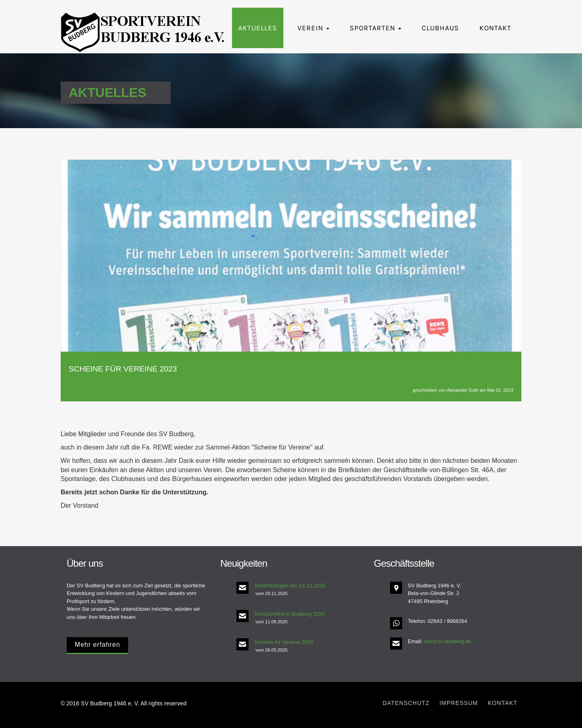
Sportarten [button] (375, 28)
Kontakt (495, 28)
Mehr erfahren (97, 645)
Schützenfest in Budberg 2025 (289, 614)
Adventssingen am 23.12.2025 (290, 586)
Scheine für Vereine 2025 (284, 642)
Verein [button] (313, 28)
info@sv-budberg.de (448, 641)
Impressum (459, 703)
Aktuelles (258, 28)
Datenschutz (406, 703)
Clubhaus (440, 28)
